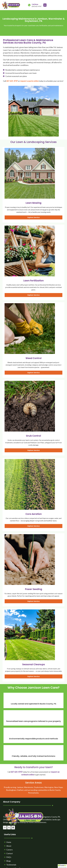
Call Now (35, 4)
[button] (45, 5)
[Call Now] (29, 5)
